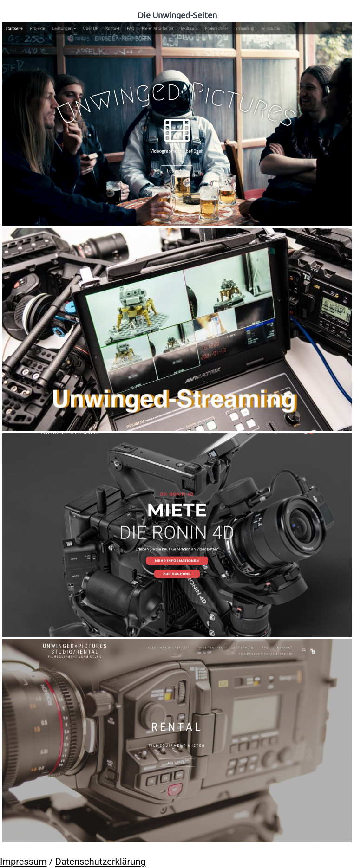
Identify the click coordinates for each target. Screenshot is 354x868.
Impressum (23, 862)
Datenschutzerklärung (101, 862)
